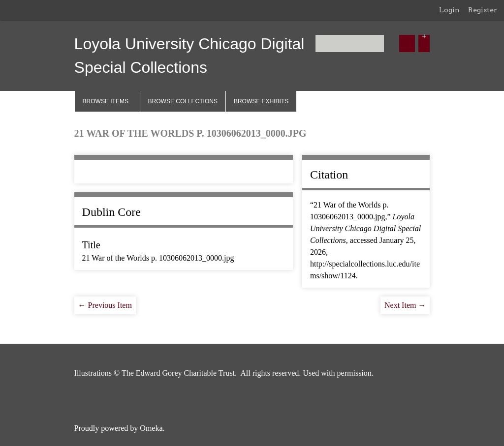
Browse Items (106, 101)
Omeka (151, 428)
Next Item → (405, 305)
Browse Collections (183, 101)
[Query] (350, 44)
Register (483, 10)
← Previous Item (105, 305)
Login (449, 10)
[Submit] (407, 44)
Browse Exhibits (261, 101)
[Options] (424, 44)
